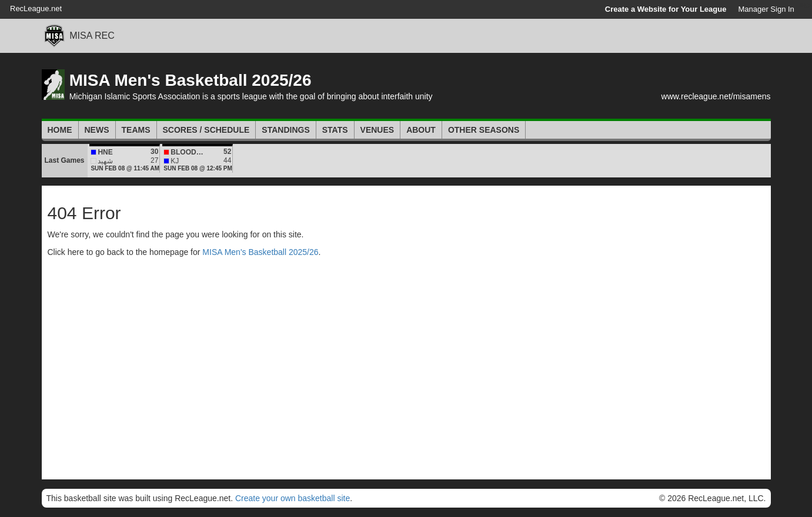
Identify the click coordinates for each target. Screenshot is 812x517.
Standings (285, 130)
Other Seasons (484, 130)
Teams (136, 130)
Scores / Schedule (206, 130)
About (421, 130)
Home (60, 130)
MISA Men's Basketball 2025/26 (191, 80)
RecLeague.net (36, 9)
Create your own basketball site (293, 498)
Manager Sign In (766, 9)
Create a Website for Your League (666, 9)
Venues (377, 130)
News (97, 130)
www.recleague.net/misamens (716, 96)
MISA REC (92, 36)
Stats (335, 130)
